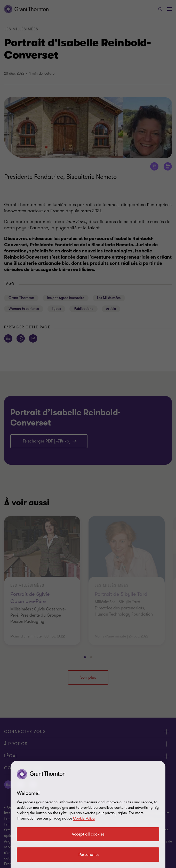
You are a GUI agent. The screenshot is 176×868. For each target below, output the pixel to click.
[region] (88, 814)
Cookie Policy (84, 818)
